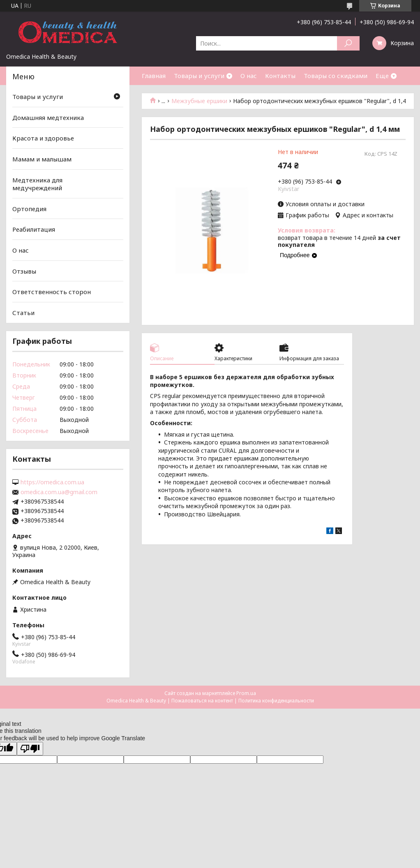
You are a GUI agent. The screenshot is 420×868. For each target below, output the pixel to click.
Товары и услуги (199, 76)
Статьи (23, 313)
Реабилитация (34, 229)
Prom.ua (246, 693)
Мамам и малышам (42, 159)
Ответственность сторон (52, 292)
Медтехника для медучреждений (37, 184)
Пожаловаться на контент (202, 701)
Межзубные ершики (199, 101)
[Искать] (348, 43)
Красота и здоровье (43, 138)
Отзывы (24, 271)
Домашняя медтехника (48, 117)
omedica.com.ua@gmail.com (59, 492)
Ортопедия (29, 209)
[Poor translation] (30, 749)
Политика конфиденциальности (276, 701)
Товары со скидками (336, 76)
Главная (154, 76)
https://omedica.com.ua (52, 482)
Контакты (280, 76)
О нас (249, 76)
